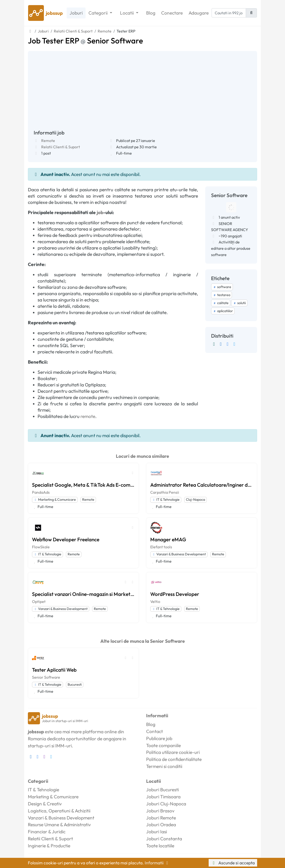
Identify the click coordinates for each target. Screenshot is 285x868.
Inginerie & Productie (49, 846)
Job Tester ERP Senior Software (85, 41)
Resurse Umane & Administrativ (59, 825)
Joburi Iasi (157, 832)
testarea (222, 295)
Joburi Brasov (160, 811)
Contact (154, 731)
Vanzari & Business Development (179, 554)
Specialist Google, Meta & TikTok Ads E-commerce (83, 485)
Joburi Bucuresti (162, 790)
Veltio (155, 601)
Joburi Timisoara (163, 797)
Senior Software (46, 677)
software (222, 287)
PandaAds (41, 492)
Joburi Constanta (164, 839)
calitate (221, 303)
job (100, 212)
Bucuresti (75, 684)
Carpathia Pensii (165, 492)
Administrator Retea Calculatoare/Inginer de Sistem (202, 485)
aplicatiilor (223, 311)
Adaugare (199, 13)
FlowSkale (41, 547)
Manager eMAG (168, 539)
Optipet (39, 601)
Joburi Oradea (161, 825)
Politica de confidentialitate (174, 759)
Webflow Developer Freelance (66, 539)
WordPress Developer (175, 594)
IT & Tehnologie (166, 500)
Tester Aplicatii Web (54, 670)
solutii (239, 303)
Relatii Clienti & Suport (61, 147)
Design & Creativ (45, 804)
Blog (151, 13)
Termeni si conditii (164, 766)
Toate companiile (163, 745)
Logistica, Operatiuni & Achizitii (59, 811)
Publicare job (159, 738)
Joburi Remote (161, 818)
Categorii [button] (99, 13)
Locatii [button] (127, 13)
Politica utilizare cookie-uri (173, 752)
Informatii (157, 863)
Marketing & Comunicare (55, 500)
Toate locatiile (160, 846)
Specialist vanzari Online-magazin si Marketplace (83, 594)
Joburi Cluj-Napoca (166, 804)
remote (88, 416)
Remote (48, 141)
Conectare (172, 13)
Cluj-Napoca (195, 500)
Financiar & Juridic (47, 832)
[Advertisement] (142, 93)
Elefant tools (161, 547)
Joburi (76, 13)
